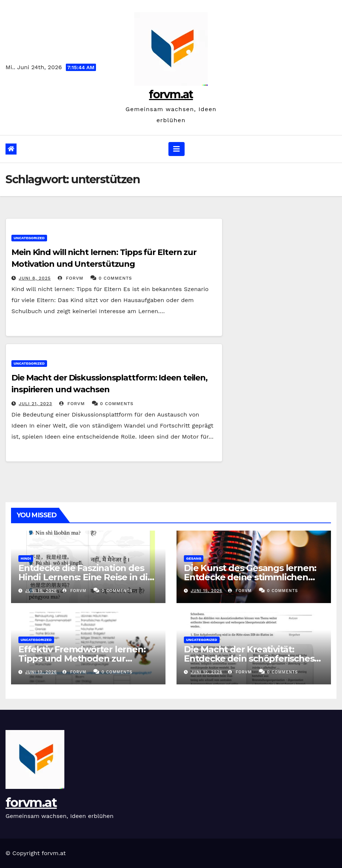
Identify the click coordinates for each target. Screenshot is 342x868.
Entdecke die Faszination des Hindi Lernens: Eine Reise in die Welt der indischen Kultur (86, 577)
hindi (26, 558)
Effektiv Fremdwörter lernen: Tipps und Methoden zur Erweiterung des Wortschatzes (85, 658)
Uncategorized (29, 238)
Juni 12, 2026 (207, 672)
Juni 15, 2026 (207, 591)
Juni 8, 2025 (35, 278)
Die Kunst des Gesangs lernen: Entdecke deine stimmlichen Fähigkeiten (250, 577)
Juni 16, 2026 (41, 591)
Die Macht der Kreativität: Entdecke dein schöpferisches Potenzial (249, 658)
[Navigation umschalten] (177, 149)
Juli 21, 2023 (35, 404)
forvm (70, 278)
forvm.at (171, 94)
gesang (194, 558)
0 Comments (115, 278)
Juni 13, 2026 (41, 672)
